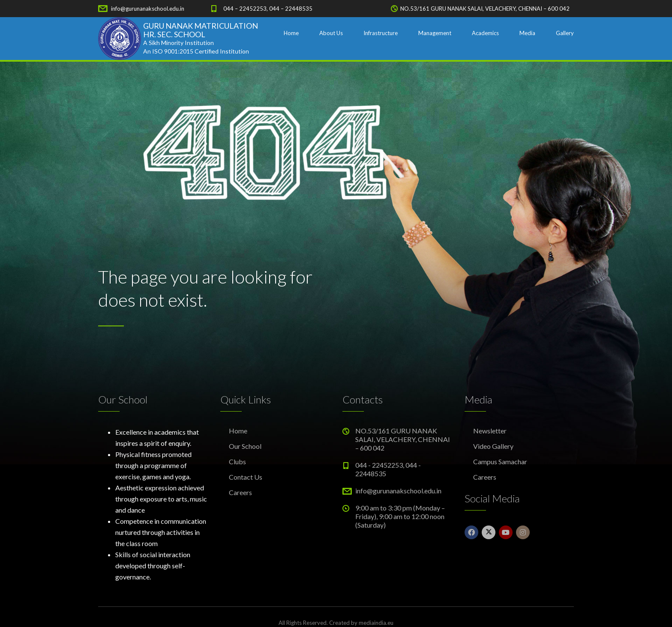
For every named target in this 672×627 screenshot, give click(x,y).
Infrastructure (381, 33)
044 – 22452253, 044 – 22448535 (268, 9)
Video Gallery (493, 446)
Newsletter (490, 431)
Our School (245, 446)
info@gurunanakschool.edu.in (148, 9)
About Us (331, 33)
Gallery (565, 33)
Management (435, 33)
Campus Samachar (500, 461)
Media (527, 33)
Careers (240, 492)
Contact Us (246, 477)
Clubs (237, 461)
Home (291, 33)
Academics (485, 33)
